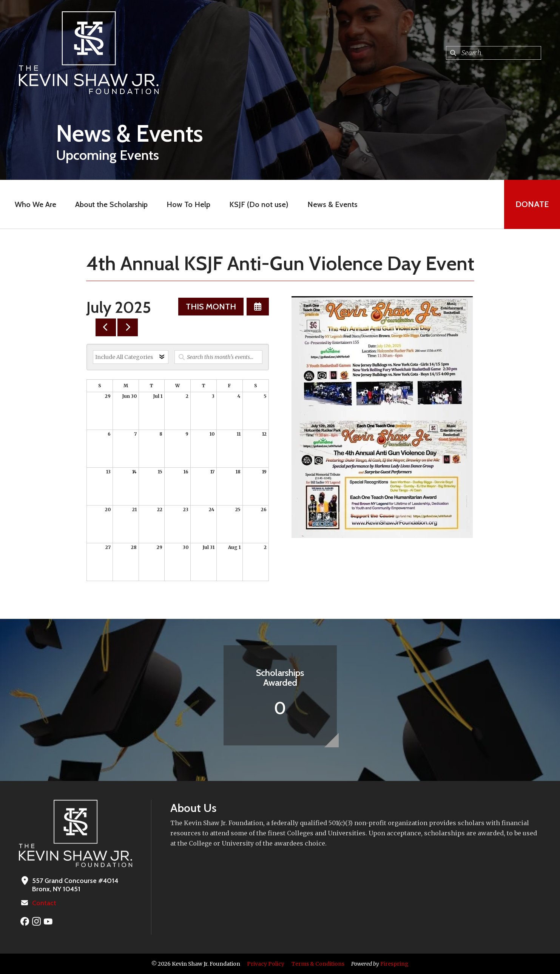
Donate (532, 204)
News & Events (332, 204)
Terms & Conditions (318, 964)
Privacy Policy (266, 964)
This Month (211, 307)
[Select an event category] (131, 357)
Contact (44, 903)
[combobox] (494, 53)
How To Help (188, 204)
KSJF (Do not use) (259, 204)
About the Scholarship (111, 204)
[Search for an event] (218, 357)
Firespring (394, 964)
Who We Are (35, 204)
